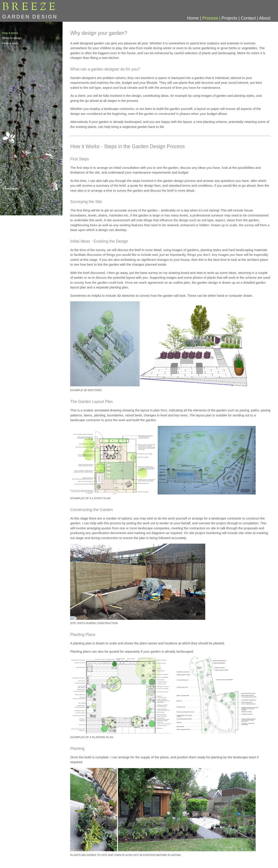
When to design (12, 38)
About (265, 18)
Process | (212, 18)
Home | (195, 18)
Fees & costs (10, 43)
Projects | (231, 18)
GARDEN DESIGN (30, 17)
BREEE (30, 7)
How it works (10, 33)
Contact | (250, 18)
